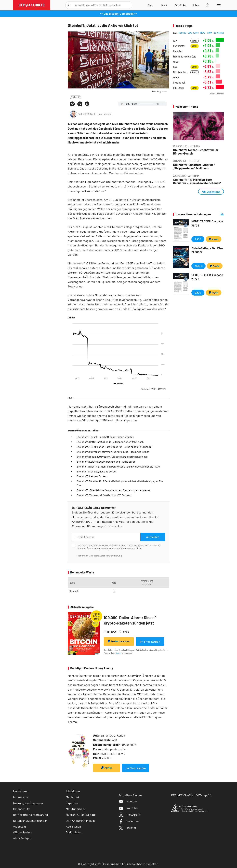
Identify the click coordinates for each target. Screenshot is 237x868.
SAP (175, 41)
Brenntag (178, 51)
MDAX (203, 32)
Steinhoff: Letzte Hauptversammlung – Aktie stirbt (106, 462)
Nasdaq (182, 32)
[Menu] (218, 5)
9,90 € (198, 239)
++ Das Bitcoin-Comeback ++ (118, 14)
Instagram (129, 814)
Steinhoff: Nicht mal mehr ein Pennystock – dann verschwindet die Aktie (118, 466)
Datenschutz (21, 809)
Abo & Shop (73, 826)
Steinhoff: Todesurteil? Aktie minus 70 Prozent (104, 495)
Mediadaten (21, 791)
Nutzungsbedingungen (28, 803)
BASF (176, 67)
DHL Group (178, 88)
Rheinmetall (179, 46)
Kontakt (128, 801)
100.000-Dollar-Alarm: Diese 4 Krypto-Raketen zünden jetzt (130, 620)
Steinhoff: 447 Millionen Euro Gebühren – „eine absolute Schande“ (115, 447)
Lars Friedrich (105, 114)
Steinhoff (75, 97)
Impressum (21, 797)
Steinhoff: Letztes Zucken (92, 476)
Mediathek (73, 797)
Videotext (20, 826)
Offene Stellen (22, 832)
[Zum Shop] (151, 5)
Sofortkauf (119, 641)
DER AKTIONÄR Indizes (81, 821)
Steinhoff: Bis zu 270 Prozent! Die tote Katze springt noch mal (112, 457)
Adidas (177, 77)
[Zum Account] (164, 5)
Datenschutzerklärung (111, 556)
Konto (118, 653)
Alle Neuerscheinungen (218, 214)
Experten (72, 803)
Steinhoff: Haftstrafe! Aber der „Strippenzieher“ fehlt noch (110, 442)
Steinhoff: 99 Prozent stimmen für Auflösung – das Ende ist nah (113, 452)
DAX (175, 32)
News (195, 41)
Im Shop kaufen (150, 641)
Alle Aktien (73, 791)
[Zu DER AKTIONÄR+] (180, 5)
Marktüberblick (76, 809)
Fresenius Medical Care (185, 56)
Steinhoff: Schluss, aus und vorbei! (97, 471)
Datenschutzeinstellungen (30, 821)
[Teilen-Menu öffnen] (72, 104)
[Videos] (196, 5)
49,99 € (198, 266)
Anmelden (153, 537)
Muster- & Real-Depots (81, 815)
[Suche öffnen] (69, 5)
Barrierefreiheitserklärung (31, 815)
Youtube (128, 808)
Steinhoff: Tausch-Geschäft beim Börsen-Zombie (105, 437)
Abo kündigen (22, 838)
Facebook (129, 821)
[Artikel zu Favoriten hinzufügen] (87, 104)
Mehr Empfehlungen (211, 192)
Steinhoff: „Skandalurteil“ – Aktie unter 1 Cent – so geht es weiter (114, 490)
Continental (179, 82)
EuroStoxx (219, 32)
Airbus (176, 62)
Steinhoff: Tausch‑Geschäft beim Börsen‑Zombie (196, 152)
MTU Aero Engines (181, 72)
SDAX (210, 32)
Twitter (127, 828)
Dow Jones (193, 32)
